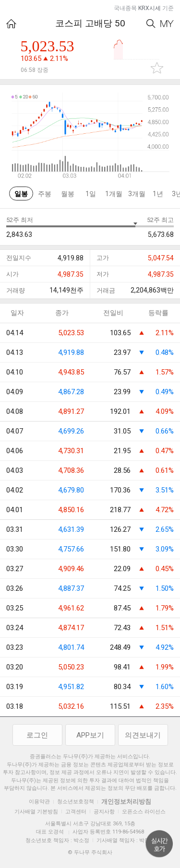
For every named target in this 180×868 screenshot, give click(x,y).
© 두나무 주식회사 (90, 852)
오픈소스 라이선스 (144, 812)
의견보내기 (143, 735)
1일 (91, 194)
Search (151, 24)
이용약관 (39, 802)
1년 (158, 194)
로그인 (37, 735)
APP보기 (90, 735)
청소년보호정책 (76, 802)
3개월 (137, 194)
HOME (11, 24)
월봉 (68, 194)
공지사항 (104, 812)
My (167, 24)
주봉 (45, 194)
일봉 (21, 194)
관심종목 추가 (157, 68)
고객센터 (76, 812)
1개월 (114, 194)
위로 (159, 844)
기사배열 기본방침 (36, 812)
